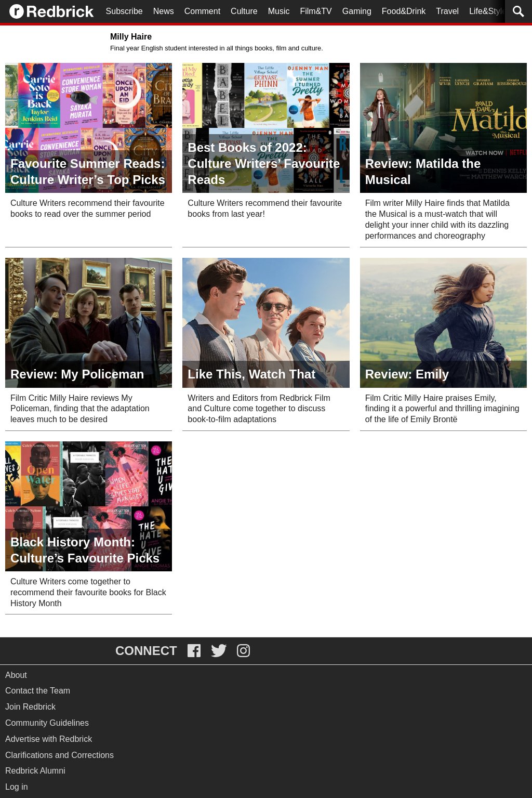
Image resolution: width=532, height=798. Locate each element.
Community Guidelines (47, 723)
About (16, 675)
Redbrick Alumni (35, 771)
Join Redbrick (30, 707)
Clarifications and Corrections (59, 755)
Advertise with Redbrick (49, 739)
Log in (17, 787)
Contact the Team (38, 691)
